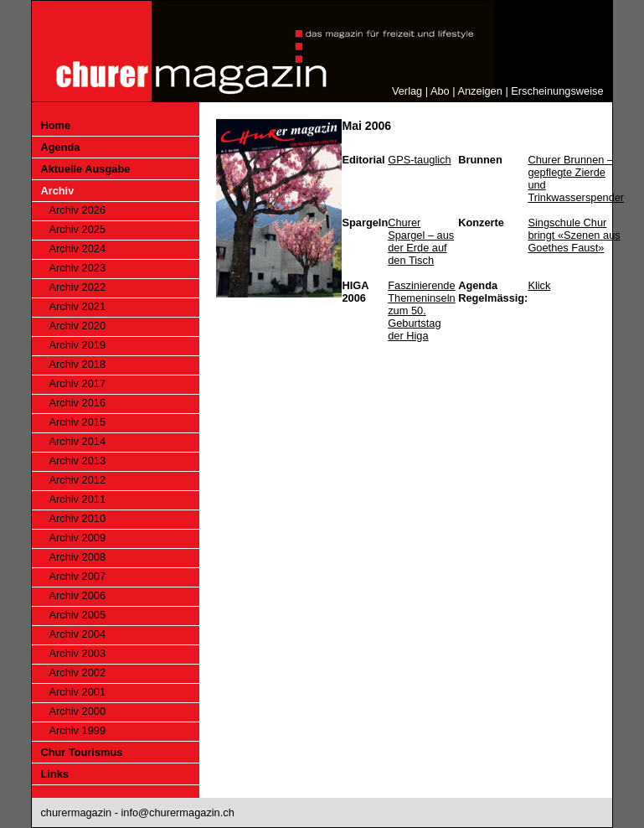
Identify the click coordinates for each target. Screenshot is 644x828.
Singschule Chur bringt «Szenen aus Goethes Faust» (574, 235)
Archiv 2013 (77, 461)
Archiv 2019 (77, 345)
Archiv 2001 (77, 692)
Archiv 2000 (77, 711)
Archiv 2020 (77, 326)
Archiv (57, 191)
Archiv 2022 (77, 287)
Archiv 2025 (77, 229)
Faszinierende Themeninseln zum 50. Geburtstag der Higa (421, 310)
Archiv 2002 (77, 673)
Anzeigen (479, 91)
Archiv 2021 (77, 306)
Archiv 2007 (77, 576)
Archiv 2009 (77, 538)
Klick (539, 285)
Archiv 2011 (77, 499)
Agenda (60, 147)
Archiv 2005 (77, 615)
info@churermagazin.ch (177, 812)
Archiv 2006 (77, 595)
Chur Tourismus (81, 752)
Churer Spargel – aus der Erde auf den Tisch (421, 241)
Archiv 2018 (77, 364)
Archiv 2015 (77, 422)
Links (54, 774)
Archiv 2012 (77, 480)
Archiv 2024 (77, 248)
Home (55, 125)
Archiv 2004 (77, 634)
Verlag (407, 91)
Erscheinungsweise (557, 91)
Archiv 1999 (77, 730)
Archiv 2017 (77, 383)
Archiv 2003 (77, 653)
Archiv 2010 (77, 518)
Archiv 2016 (77, 403)
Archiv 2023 (77, 268)
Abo (440, 91)
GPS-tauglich (419, 160)
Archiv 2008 (77, 557)
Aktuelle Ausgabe (85, 169)
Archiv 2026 (77, 210)
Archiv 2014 (77, 441)
